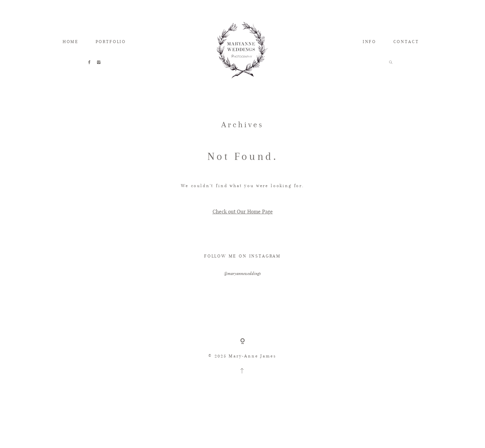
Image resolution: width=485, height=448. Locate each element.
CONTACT (406, 42)
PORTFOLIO (111, 42)
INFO (369, 42)
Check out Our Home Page (243, 211)
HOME (71, 42)
